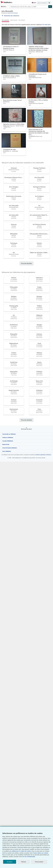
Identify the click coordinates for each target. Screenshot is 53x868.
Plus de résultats (26, 263)
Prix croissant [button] (22, 20)
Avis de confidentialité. (29, 857)
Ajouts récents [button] (14, 20)
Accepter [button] (10, 862)
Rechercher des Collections (10, 16)
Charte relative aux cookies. (41, 853)
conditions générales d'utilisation (43, 455)
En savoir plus (46, 24)
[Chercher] (50, 7)
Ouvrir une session (42, 3)
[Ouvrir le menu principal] (4, 7)
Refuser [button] (24, 862)
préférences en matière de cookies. (21, 851)
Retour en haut (26, 429)
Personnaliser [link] (39, 862)
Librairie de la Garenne (12, 13)
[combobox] (29, 7)
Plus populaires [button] (5, 20)
